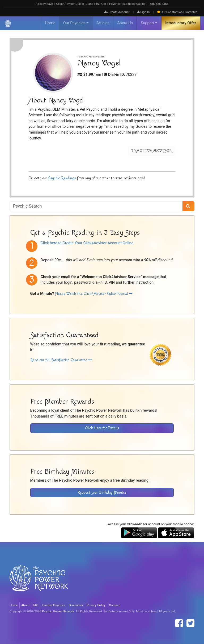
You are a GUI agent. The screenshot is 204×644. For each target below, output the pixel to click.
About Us (125, 23)
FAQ (36, 605)
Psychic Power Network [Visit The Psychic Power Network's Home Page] (58, 611)
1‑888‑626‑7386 (158, 4)
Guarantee (177, 12)
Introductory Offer (181, 23)
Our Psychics (74, 23)
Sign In (144, 12)
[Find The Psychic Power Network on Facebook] (179, 623)
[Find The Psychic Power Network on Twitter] (190, 623)
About (25, 605)
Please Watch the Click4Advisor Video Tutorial (94, 294)
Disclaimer (76, 605)
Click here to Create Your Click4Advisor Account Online (87, 243)
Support (148, 23)
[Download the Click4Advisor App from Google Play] (139, 533)
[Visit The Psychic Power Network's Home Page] (39, 583)
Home (50, 23)
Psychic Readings (62, 178)
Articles (103, 23)
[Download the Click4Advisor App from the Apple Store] (176, 533)
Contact (114, 605)
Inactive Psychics (54, 605)
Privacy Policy (96, 605)
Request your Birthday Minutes (102, 492)
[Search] (188, 206)
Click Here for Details (102, 428)
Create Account (117, 12)
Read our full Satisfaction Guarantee (61, 360)
